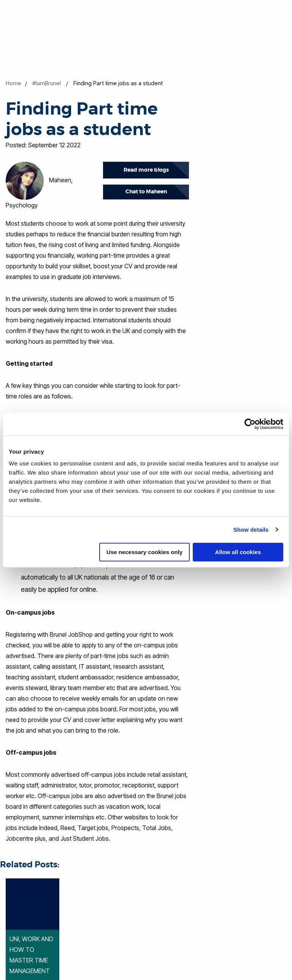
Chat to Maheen (146, 192)
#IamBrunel (47, 83)
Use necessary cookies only (144, 552)
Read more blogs (146, 170)
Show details (251, 530)
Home (13, 83)
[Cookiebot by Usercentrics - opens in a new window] (250, 424)
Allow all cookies (238, 552)
